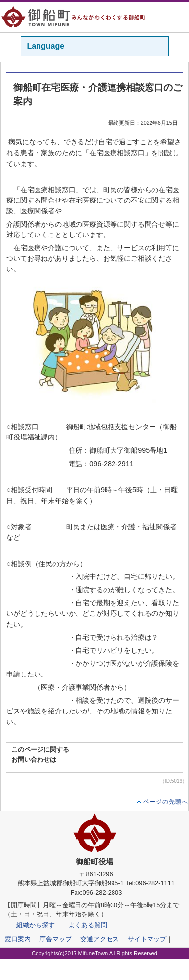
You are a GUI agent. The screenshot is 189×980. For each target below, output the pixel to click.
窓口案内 (18, 939)
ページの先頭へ (166, 802)
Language (46, 46)
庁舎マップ (56, 939)
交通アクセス (100, 939)
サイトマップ (147, 939)
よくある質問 (88, 925)
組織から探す (36, 925)
